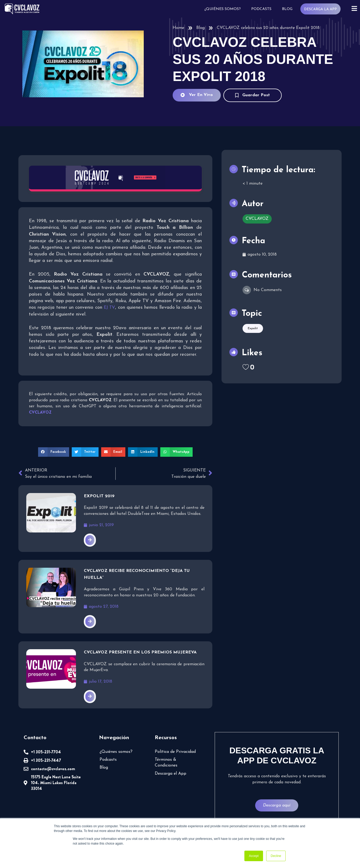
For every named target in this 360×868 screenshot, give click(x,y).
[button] (54, 452)
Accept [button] (254, 856)
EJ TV (109, 308)
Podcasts (261, 9)
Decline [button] (276, 856)
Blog (287, 9)
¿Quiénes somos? (222, 9)
